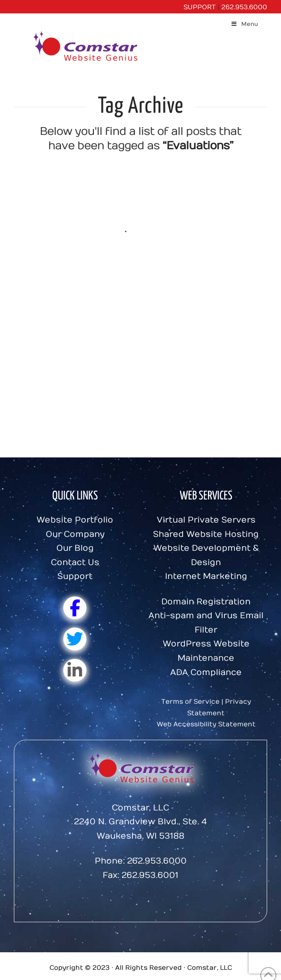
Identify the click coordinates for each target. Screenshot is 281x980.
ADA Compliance (206, 673)
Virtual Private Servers (206, 520)
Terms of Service (190, 702)
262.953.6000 (244, 7)
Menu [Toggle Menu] (244, 24)
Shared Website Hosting (206, 534)
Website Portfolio (75, 520)
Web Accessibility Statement (206, 724)
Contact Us (75, 563)
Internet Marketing (206, 576)
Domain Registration (206, 602)
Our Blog (75, 548)
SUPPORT (200, 7)
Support (75, 576)
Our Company (75, 534)
